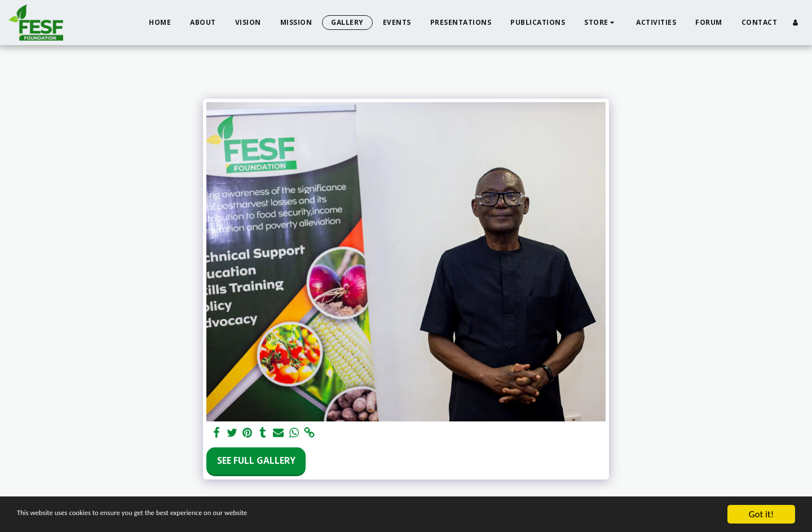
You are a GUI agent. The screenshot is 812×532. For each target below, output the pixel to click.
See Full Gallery (256, 460)
